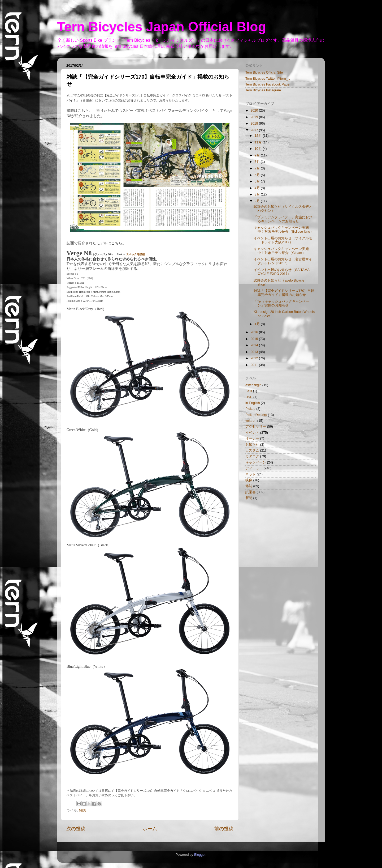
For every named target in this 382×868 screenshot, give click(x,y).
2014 (255, 345)
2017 (255, 130)
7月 (258, 168)
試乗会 (251, 492)
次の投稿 (76, 829)
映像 (249, 480)
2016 (255, 332)
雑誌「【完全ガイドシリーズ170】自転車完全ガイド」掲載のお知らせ (284, 293)
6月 (258, 175)
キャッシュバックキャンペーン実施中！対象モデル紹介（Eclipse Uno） (283, 230)
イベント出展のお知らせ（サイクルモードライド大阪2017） (283, 240)
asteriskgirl (253, 385)
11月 (259, 142)
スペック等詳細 (136, 254)
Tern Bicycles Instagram (263, 90)
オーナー (252, 439)
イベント (252, 433)
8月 (258, 162)
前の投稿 (224, 829)
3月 (258, 194)
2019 (255, 117)
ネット (251, 474)
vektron (251, 421)
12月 (259, 136)
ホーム (150, 829)
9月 (258, 155)
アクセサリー (256, 427)
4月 (258, 188)
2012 (255, 358)
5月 (258, 181)
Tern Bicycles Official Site (264, 73)
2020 (255, 110)
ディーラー (254, 468)
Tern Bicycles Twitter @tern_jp (268, 79)
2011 (255, 365)
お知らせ (252, 445)
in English (253, 403)
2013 (255, 352)
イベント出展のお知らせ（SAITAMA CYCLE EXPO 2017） (281, 272)
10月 (259, 149)
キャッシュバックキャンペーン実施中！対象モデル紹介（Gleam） (281, 251)
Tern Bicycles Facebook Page (267, 84)
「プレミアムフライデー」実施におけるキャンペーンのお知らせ (283, 219)
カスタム (252, 450)
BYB (249, 391)
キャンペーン (256, 462)
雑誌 (82, 811)
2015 (255, 339)
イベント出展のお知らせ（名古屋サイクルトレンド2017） (283, 261)
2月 (258, 201)
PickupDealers (256, 415)
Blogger (200, 855)
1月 (258, 324)
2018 (255, 124)
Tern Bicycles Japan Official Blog (162, 27)
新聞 (249, 498)
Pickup (250, 409)
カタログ (252, 456)
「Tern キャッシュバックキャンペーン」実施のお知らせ (281, 303)
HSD (249, 397)
